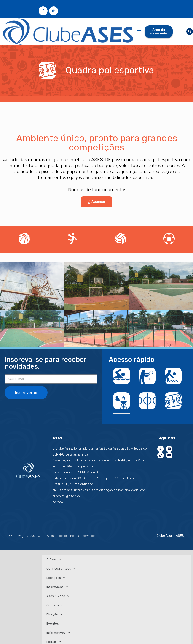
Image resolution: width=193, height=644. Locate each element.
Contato (55, 605)
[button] (139, 31)
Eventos (53, 624)
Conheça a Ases (61, 569)
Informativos (58, 633)
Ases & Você (58, 596)
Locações (56, 578)
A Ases (54, 559)
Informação (57, 587)
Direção (54, 614)
